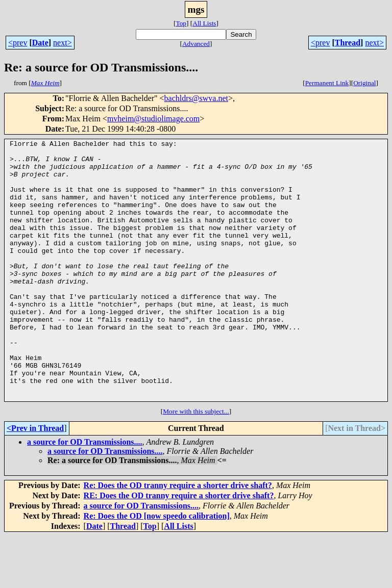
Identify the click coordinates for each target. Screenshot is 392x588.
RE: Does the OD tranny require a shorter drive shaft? (179, 547)
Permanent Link (327, 83)
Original (364, 83)
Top (181, 23)
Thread (348, 43)
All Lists (204, 23)
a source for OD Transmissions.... (85, 494)
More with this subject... (196, 463)
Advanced (196, 44)
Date (40, 43)
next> (63, 43)
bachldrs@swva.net (196, 98)
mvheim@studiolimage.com (153, 119)
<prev (18, 43)
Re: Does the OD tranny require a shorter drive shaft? (178, 537)
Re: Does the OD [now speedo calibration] (157, 568)
